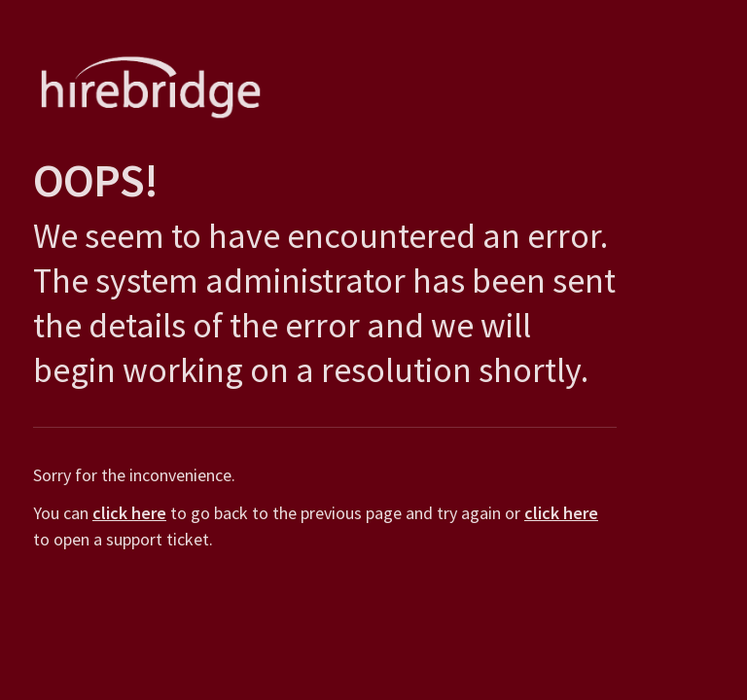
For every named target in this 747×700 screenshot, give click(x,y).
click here (125, 513)
